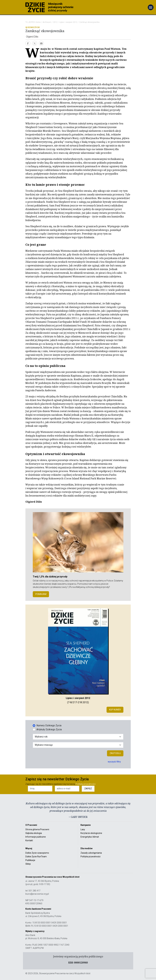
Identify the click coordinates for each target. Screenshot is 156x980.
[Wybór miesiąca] (78, 745)
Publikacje (30, 860)
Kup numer (115, 710)
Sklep (28, 864)
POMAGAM (41, 594)
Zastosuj (115, 753)
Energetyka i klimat (90, 837)
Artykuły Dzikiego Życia (49, 729)
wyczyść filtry (114, 762)
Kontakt (29, 840)
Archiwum (47, 22)
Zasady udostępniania (91, 853)
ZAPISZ (88, 789)
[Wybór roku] (78, 737)
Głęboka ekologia (34, 833)
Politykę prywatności (86, 784)
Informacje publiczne (36, 837)
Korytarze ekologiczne (91, 833)
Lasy (83, 829)
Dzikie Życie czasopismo (37, 853)
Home (38, 22)
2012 (55, 22)
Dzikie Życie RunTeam (36, 857)
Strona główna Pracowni (37, 829)
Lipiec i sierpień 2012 (68, 22)
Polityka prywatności (90, 857)
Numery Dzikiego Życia (49, 725)
